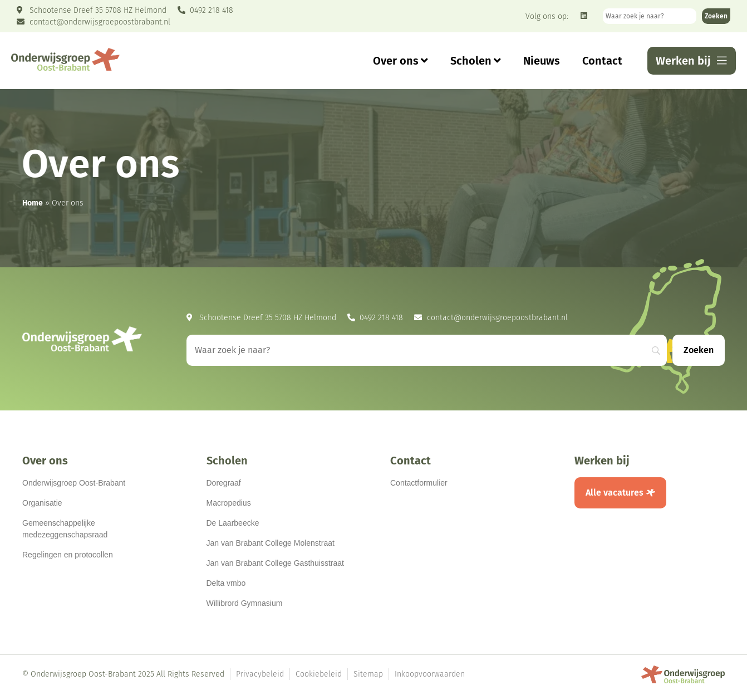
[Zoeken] (716, 16)
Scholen (476, 61)
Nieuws (542, 61)
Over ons (400, 61)
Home (33, 203)
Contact (602, 61)
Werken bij (602, 461)
